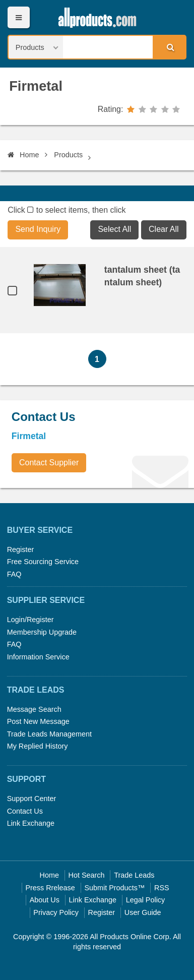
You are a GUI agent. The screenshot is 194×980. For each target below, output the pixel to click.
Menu (18, 17)
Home (23, 155)
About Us (45, 900)
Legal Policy (146, 900)
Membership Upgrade (42, 632)
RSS (162, 888)
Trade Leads (134, 875)
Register (21, 549)
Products (68, 155)
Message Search (34, 709)
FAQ (14, 574)
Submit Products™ (114, 888)
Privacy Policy (56, 912)
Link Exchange (31, 823)
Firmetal (36, 86)
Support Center (32, 799)
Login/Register (30, 620)
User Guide (143, 912)
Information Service (38, 657)
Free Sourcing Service (43, 562)
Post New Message (38, 721)
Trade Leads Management (49, 734)
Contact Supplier (49, 463)
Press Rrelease (50, 888)
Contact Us (25, 811)
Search (169, 47)
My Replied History (38, 746)
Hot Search (87, 875)
